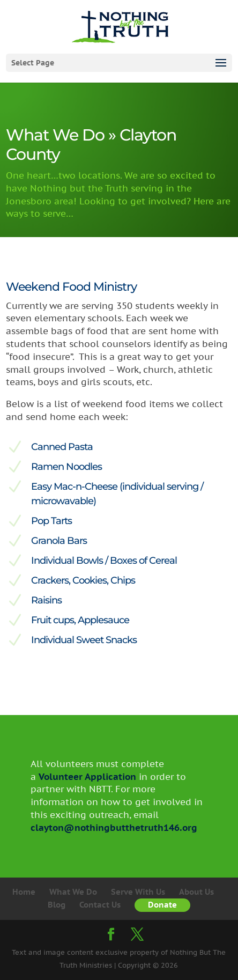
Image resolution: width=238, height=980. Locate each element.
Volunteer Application (87, 777)
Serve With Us (138, 892)
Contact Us (100, 905)
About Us (196, 892)
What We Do (73, 892)
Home (24, 892)
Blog (57, 905)
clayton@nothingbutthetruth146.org (114, 828)
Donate (162, 905)
